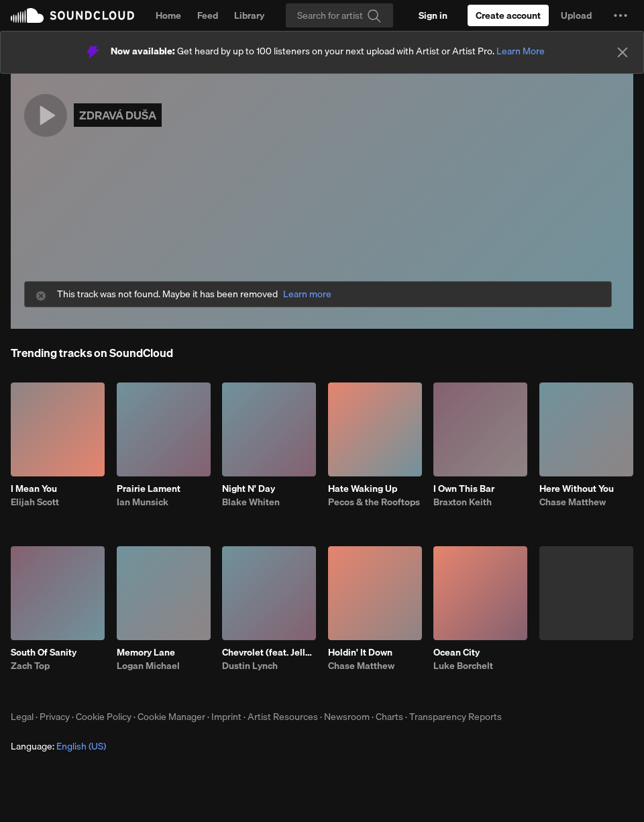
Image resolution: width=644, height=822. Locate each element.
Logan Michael (148, 666)
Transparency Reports (455, 717)
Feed (208, 15)
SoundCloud (72, 15)
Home (168, 15)
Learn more (307, 294)
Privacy (55, 717)
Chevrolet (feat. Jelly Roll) (269, 652)
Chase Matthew (573, 502)
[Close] (623, 52)
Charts (389, 717)
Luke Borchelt (463, 666)
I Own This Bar (464, 489)
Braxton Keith (463, 502)
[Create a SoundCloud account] (508, 15)
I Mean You (34, 489)
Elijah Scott (35, 502)
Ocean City (457, 652)
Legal (22, 717)
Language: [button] (58, 746)
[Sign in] (433, 15)
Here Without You (577, 489)
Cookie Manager (171, 717)
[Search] (339, 15)
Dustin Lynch (250, 666)
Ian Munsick (143, 502)
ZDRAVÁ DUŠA (118, 115)
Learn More (521, 51)
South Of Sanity (44, 652)
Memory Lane (146, 652)
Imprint (226, 717)
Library (249, 15)
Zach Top (30, 666)
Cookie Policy (104, 717)
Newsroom (347, 717)
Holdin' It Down (360, 652)
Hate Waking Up (363, 489)
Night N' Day (249, 489)
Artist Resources (283, 717)
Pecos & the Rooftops (374, 502)
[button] (621, 15)
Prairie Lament (149, 489)
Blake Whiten (251, 502)
